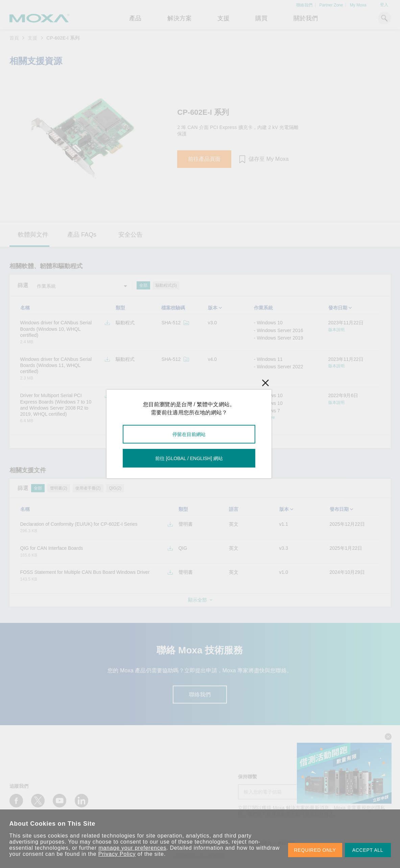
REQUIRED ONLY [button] (315, 850)
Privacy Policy (117, 854)
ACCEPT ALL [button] (368, 850)
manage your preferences (132, 848)
